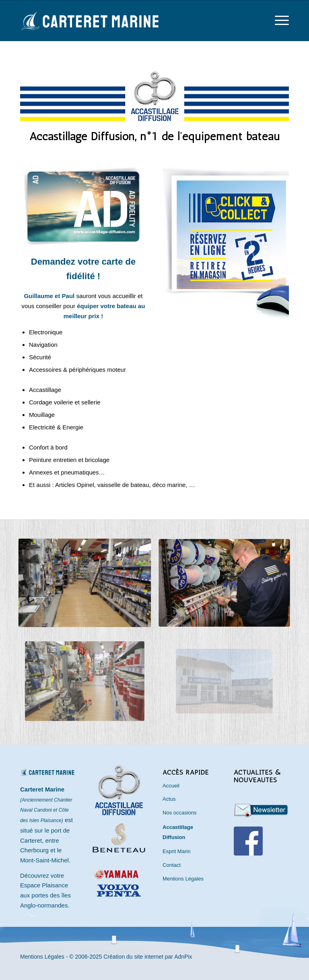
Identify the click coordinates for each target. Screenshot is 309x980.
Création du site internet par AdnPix (148, 957)
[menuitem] (278, 21)
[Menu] (278, 21)
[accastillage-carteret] (225, 583)
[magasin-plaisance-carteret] (84, 583)
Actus (169, 799)
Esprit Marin (176, 851)
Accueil (171, 786)
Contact (172, 865)
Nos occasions (180, 813)
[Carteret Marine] (91, 25)
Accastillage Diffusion (178, 832)
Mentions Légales (183, 879)
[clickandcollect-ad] (226, 244)
